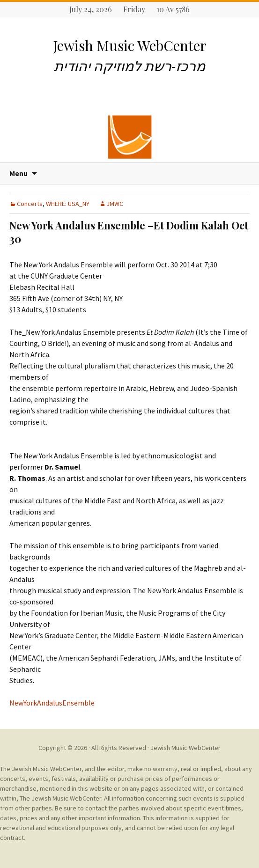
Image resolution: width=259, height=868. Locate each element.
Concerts (30, 204)
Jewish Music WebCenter (185, 748)
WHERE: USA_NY (68, 204)
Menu (18, 173)
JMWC (115, 204)
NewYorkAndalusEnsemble (52, 703)
